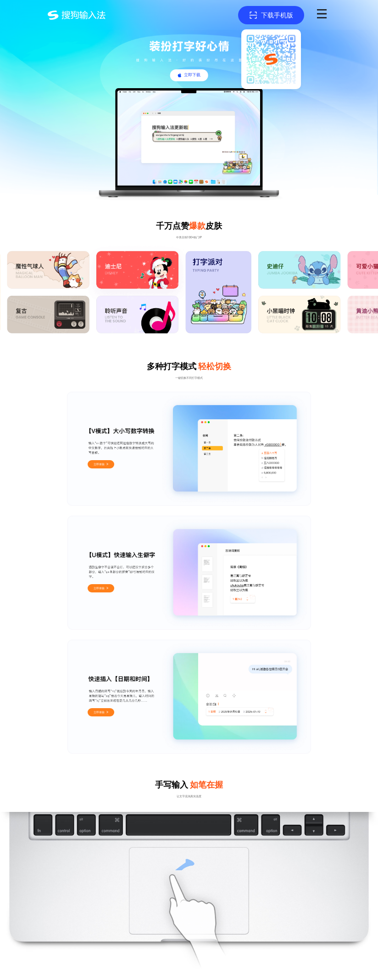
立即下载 (192, 75)
